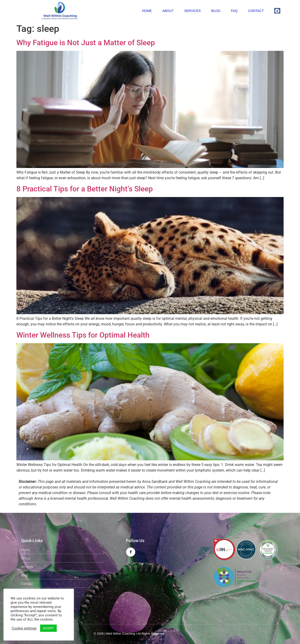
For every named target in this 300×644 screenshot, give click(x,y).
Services (193, 11)
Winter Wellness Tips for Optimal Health (83, 335)
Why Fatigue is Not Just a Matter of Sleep (86, 43)
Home (147, 11)
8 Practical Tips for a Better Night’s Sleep (85, 189)
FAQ (234, 11)
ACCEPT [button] (48, 628)
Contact (256, 11)
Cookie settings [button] (24, 628)
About (168, 11)
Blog (216, 11)
